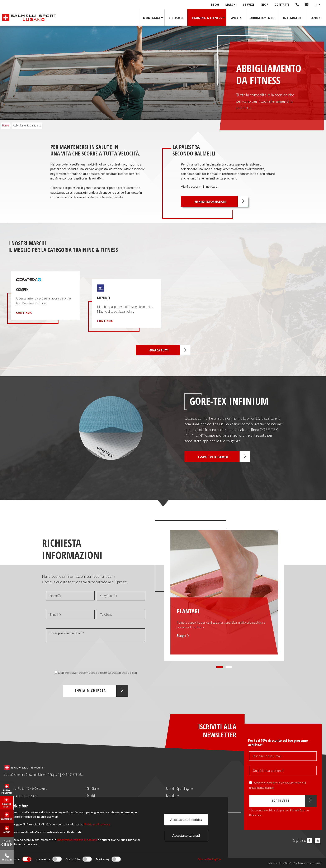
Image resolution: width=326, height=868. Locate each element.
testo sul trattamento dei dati (119, 673)
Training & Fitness (207, 18)
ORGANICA (284, 863)
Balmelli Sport (7, 803)
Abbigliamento (263, 18)
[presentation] (96, 657)
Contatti (282, 4)
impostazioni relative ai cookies (77, 840)
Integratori (293, 18)
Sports (236, 18)
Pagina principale (7, 789)
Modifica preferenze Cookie (307, 863)
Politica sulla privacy (97, 824)
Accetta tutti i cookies (186, 819)
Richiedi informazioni (221, 201)
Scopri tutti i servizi (224, 456)
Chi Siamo (93, 788)
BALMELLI (7, 843)
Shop (264, 4)
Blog (215, 4)
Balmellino (7, 816)
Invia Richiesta (102, 691)
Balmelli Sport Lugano (179, 788)
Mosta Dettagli (209, 859)
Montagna (152, 18)
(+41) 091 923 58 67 (22, 796)
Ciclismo (176, 18)
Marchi (231, 4)
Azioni (317, 18)
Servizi (249, 4)
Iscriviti (294, 801)
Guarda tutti (170, 350)
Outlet (7, 830)
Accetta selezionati (186, 835)
